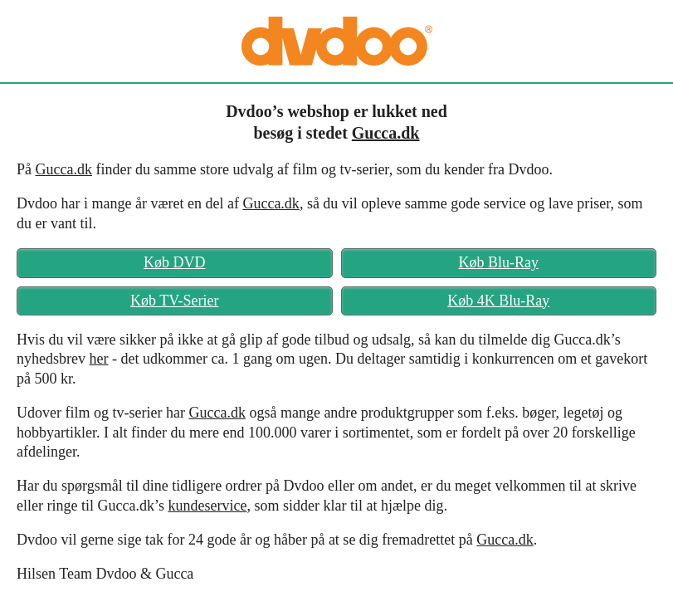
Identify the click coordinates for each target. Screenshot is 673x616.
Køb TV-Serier (175, 301)
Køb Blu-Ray (499, 262)
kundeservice (207, 506)
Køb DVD (175, 262)
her (98, 359)
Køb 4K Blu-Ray (498, 301)
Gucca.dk (386, 133)
